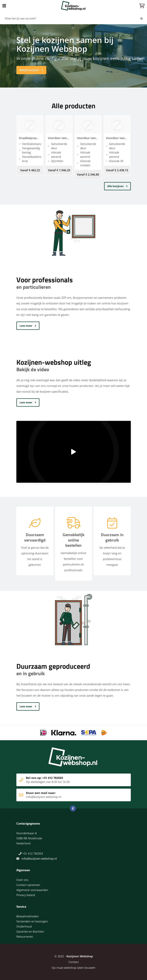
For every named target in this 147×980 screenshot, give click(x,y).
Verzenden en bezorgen (32, 921)
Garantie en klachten (30, 931)
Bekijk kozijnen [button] (29, 70)
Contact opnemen (28, 885)
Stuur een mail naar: (69, 795)
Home (73, 6)
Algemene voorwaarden (32, 890)
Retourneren (25, 937)
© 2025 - (74, 956)
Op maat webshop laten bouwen (73, 968)
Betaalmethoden (27, 916)
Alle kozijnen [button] (115, 186)
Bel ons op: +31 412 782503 (69, 780)
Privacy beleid (26, 895)
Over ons (22, 880)
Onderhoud (24, 926)
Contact (74, 962)
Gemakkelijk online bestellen (73, 540)
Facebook (73, 808)
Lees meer (26, 326)
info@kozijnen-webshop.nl (39, 859)
